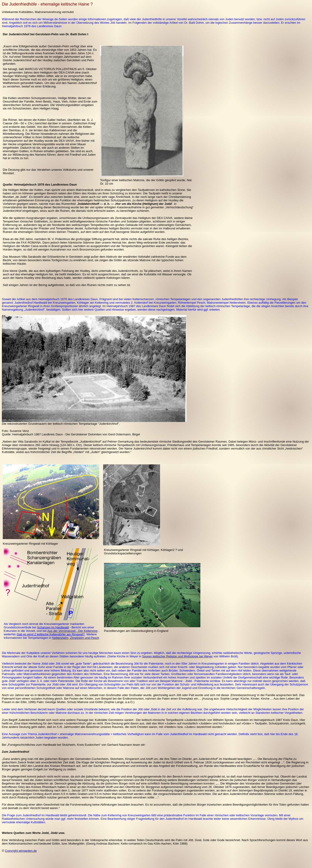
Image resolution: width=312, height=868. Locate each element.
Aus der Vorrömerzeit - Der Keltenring (72, 631)
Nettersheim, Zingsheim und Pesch (76, 638)
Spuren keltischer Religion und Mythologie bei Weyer (178, 656)
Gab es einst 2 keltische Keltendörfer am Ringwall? (51, 634)
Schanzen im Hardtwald (53, 627)
